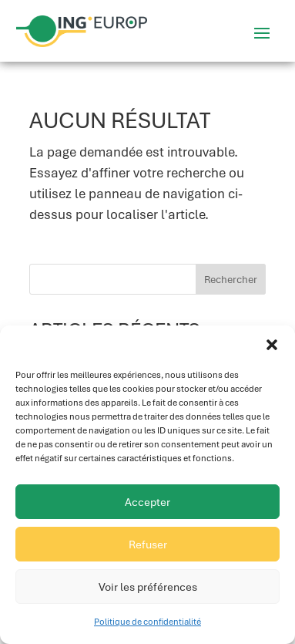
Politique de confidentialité (147, 622)
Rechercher (231, 280)
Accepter (147, 502)
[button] (272, 345)
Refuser (148, 545)
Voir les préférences (148, 587)
